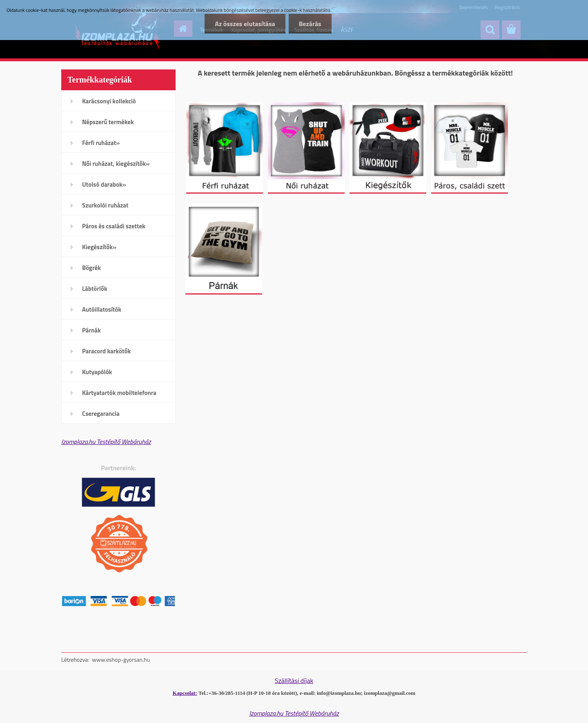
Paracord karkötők (106, 351)
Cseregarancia (101, 414)
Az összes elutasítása (245, 24)
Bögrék (91, 268)
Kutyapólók (97, 372)
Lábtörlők (95, 289)
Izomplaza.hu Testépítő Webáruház (106, 442)
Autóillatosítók (102, 309)
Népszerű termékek (108, 122)
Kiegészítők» (99, 247)
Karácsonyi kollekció (109, 101)
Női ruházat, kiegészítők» (116, 164)
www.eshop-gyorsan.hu (121, 659)
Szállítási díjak (294, 681)
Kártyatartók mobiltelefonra (119, 393)
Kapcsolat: (185, 693)
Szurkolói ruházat (105, 205)
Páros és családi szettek (114, 226)
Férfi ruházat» (101, 143)
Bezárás (310, 24)
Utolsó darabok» (104, 184)
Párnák (91, 330)
